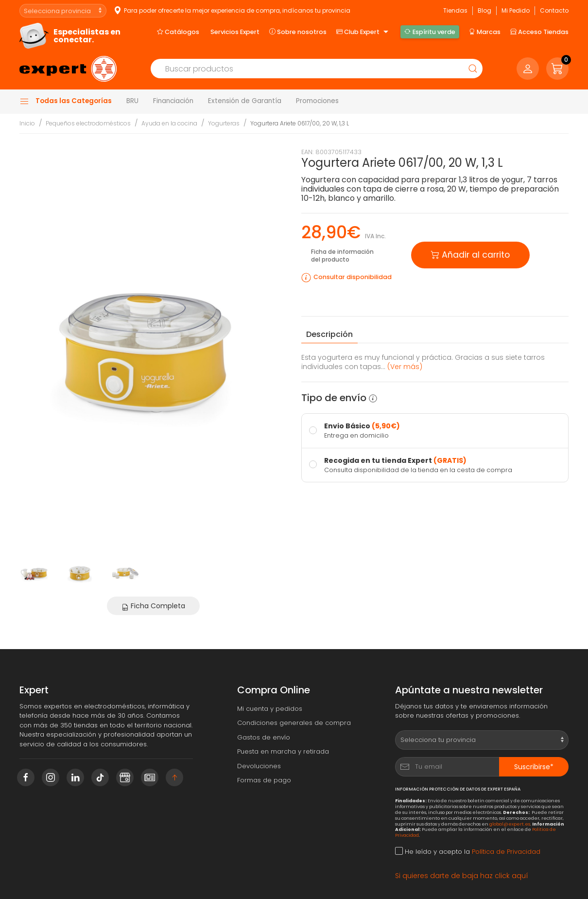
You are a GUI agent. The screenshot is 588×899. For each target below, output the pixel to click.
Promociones (317, 101)
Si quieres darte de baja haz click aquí (462, 876)
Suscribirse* (534, 767)
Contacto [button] (554, 10)
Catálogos (178, 32)
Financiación (173, 101)
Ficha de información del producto (342, 256)
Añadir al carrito (470, 254)
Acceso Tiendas (539, 32)
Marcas (485, 32)
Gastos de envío (264, 737)
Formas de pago (264, 780)
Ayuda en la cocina (169, 123)
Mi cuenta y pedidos (270, 709)
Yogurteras (224, 123)
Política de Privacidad (506, 852)
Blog (484, 10)
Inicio (27, 123)
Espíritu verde (430, 32)
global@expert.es (510, 824)
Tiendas (455, 10)
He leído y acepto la (468, 852)
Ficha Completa (153, 606)
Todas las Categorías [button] (66, 101)
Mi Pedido (516, 10)
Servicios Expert (235, 32)
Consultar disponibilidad (353, 277)
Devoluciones (259, 766)
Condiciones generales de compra (294, 723)
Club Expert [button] (363, 32)
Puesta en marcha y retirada (283, 751)
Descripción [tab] (329, 334)
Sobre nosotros (298, 32)
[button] (557, 69)
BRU (132, 101)
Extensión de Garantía (245, 101)
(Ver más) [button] (405, 367)
